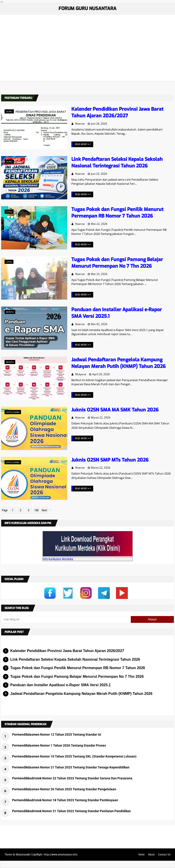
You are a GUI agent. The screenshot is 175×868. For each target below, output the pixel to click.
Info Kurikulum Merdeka (58, 559)
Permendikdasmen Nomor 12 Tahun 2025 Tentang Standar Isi (57, 734)
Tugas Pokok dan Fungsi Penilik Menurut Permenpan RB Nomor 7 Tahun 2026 (117, 213)
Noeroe (80, 124)
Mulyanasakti (23, 855)
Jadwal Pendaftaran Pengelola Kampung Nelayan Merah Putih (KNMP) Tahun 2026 (118, 363)
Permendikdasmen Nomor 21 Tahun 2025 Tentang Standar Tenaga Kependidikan (71, 767)
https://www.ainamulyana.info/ (61, 855)
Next (44, 510)
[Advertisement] (87, 49)
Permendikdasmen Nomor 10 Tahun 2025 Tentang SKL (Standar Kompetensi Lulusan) (74, 756)
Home (142, 855)
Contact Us (164, 855)
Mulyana (81, 374)
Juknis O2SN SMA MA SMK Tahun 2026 (115, 410)
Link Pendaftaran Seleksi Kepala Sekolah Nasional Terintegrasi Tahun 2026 (117, 163)
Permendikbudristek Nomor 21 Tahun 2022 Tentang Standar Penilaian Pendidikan (71, 811)
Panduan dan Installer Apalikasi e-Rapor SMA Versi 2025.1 (60, 685)
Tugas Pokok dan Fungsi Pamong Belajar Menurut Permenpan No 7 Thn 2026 (117, 263)
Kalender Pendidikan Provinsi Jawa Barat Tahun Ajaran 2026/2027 (117, 112)
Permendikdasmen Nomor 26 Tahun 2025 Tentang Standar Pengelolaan (64, 789)
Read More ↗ (83, 144)
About (151, 855)
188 (36, 510)
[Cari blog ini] (66, 619)
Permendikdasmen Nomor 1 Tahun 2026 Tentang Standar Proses (59, 745)
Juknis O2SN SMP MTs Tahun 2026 (110, 460)
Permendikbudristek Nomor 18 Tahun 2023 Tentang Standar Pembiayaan (65, 800)
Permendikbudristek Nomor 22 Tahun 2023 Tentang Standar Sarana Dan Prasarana (72, 778)
